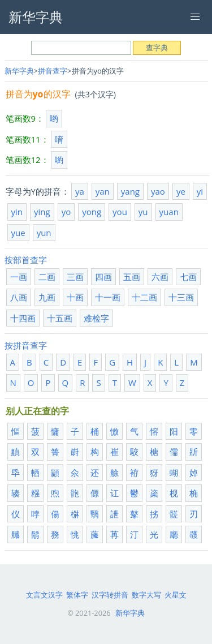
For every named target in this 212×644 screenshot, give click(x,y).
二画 (47, 277)
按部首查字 (26, 260)
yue (18, 233)
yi (200, 191)
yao (158, 191)
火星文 (176, 595)
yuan (169, 212)
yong (92, 212)
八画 (19, 297)
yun (44, 233)
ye (181, 191)
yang (130, 191)
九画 (47, 297)
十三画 (181, 297)
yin (17, 212)
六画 (160, 277)
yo (66, 212)
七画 (188, 277)
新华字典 (19, 71)
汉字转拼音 (110, 595)
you (120, 212)
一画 (19, 277)
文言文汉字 (44, 595)
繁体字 (77, 595)
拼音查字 (53, 71)
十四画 (23, 318)
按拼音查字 (26, 345)
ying (42, 212)
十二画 (144, 297)
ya (80, 191)
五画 (132, 277)
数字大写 (146, 595)
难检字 (96, 318)
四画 (103, 277)
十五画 (60, 318)
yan (103, 191)
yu (143, 212)
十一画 (108, 297)
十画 (75, 297)
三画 (75, 277)
